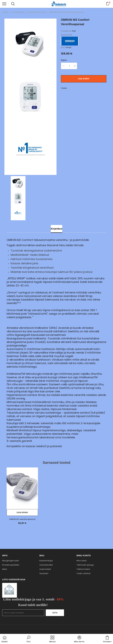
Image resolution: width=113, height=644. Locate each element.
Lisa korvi (84, 79)
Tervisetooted (18, 12)
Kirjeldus (56, 229)
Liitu (55, 613)
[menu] (4, 4)
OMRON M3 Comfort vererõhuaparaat (67, 12)
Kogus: (64, 60)
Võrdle (64, 88)
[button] (29, 639)
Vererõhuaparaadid (37, 12)
